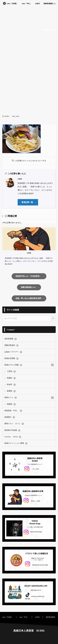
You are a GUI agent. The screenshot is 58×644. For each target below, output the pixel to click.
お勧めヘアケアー (13, 352)
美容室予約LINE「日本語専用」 (28, 276)
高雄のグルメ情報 (13, 365)
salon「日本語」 (12, 4)
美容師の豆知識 (12, 430)
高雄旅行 (10, 417)
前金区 (11, 385)
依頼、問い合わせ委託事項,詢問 (28, 298)
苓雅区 (11, 378)
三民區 (11, 372)
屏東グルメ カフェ (14, 424)
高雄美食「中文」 (13, 411)
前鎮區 (11, 404)
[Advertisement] (29, 84)
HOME (7, 116)
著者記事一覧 (27, 202)
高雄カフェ (10, 398)
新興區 (11, 391)
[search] (53, 318)
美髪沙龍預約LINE (28, 287)
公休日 (37, 4)
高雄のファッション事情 (16, 443)
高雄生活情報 (11, 359)
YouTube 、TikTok (13, 437)
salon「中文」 (27, 4)
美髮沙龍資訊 (11, 345)
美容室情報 (10, 339)
